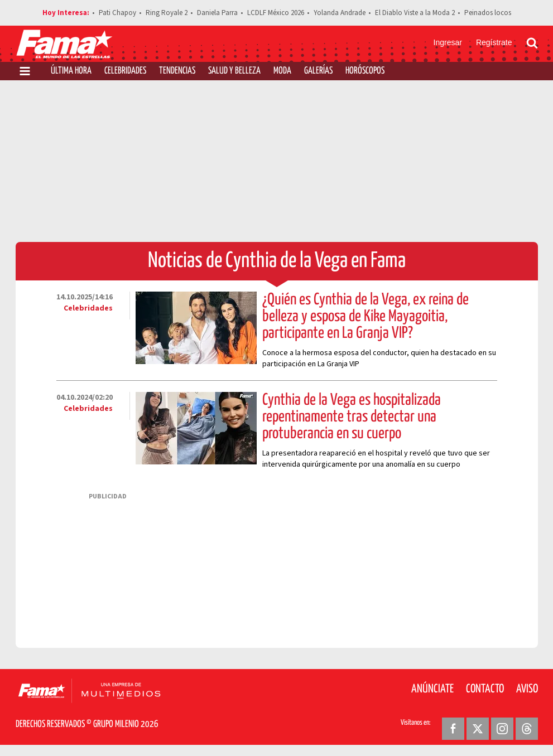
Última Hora (71, 71)
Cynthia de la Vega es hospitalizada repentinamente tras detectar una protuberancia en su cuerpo (352, 417)
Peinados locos (488, 13)
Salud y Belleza (234, 71)
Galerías (318, 71)
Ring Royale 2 (167, 13)
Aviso (527, 689)
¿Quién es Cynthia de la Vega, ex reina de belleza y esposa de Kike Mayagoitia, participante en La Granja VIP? (366, 317)
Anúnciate (432, 689)
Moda (282, 71)
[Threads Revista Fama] (527, 729)
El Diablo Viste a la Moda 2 (415, 13)
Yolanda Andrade (340, 13)
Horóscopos (365, 71)
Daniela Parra (217, 13)
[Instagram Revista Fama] (502, 729)
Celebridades (125, 71)
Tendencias (177, 71)
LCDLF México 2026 (276, 13)
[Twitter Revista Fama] (478, 729)
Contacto (485, 689)
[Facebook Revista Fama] (453, 729)
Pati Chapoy (117, 13)
